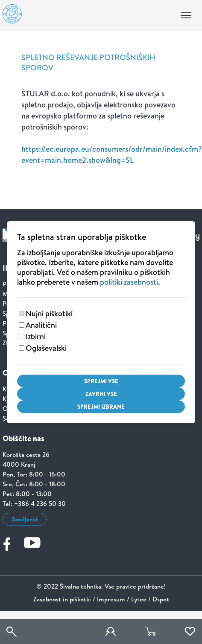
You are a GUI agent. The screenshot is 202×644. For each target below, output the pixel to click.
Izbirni (36, 336)
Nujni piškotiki (49, 313)
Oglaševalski (46, 348)
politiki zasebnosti (129, 282)
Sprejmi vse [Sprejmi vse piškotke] (101, 381)
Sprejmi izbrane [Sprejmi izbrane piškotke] (101, 407)
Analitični (41, 325)
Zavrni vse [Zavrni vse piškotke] (101, 394)
